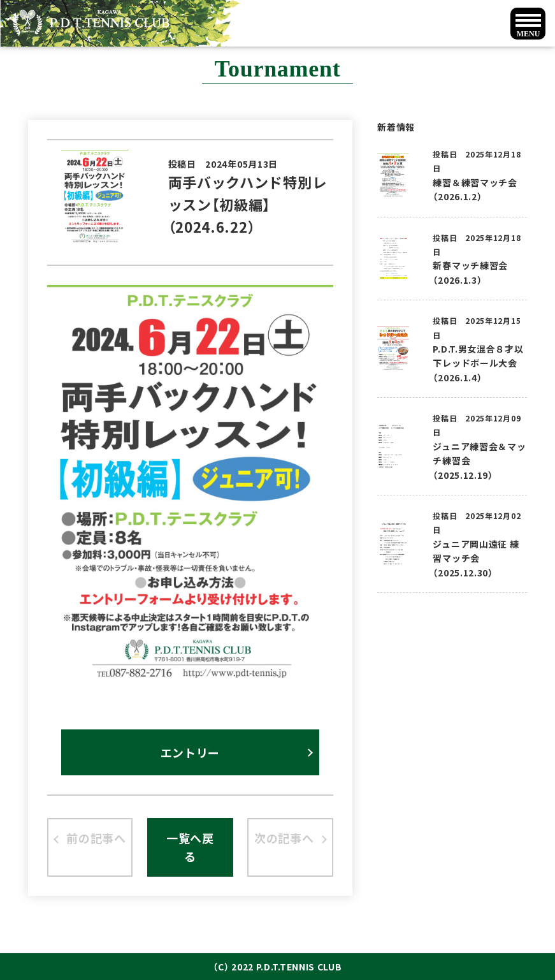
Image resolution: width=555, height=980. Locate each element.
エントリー (191, 752)
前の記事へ (96, 838)
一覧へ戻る (190, 847)
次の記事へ (284, 838)
